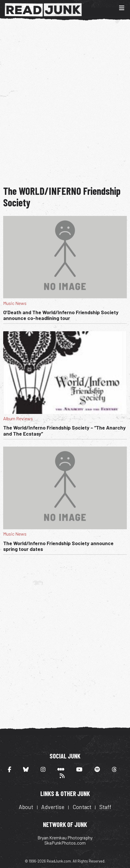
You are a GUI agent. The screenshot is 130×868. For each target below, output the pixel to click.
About (26, 807)
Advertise (53, 807)
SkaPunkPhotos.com (65, 843)
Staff (105, 807)
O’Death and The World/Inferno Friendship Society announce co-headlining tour (61, 315)
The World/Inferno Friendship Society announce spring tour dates (58, 546)
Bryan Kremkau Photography (65, 838)
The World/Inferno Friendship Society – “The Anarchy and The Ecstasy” (64, 430)
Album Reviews (18, 418)
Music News (15, 303)
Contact (82, 807)
